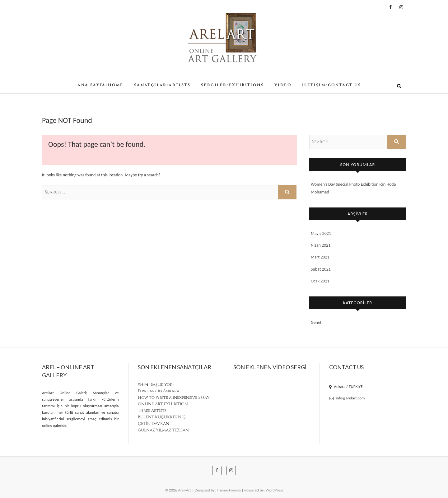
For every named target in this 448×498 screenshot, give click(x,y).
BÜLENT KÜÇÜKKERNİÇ (162, 417)
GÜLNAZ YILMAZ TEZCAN (163, 430)
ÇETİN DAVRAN (154, 424)
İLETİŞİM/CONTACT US (332, 85)
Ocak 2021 (320, 281)
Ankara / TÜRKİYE (346, 386)
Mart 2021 (320, 257)
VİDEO (283, 85)
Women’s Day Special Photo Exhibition (345, 184)
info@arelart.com (347, 398)
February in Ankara (159, 391)
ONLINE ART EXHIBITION (163, 404)
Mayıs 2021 (321, 233)
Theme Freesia (229, 490)
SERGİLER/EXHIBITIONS (232, 85)
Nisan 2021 (321, 245)
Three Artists (152, 411)
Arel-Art (184, 490)
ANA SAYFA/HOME (100, 85)
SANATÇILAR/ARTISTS (162, 85)
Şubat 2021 (321, 269)
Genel (316, 322)
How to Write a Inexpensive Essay (174, 398)
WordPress (275, 490)
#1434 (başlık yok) (156, 384)
